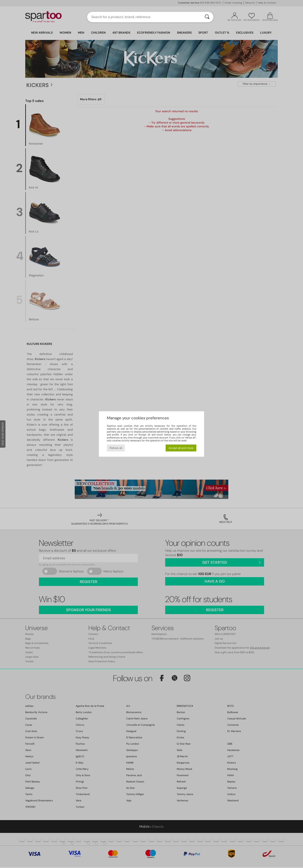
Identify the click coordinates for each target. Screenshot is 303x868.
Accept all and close (181, 448)
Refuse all (116, 448)
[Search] (207, 17)
